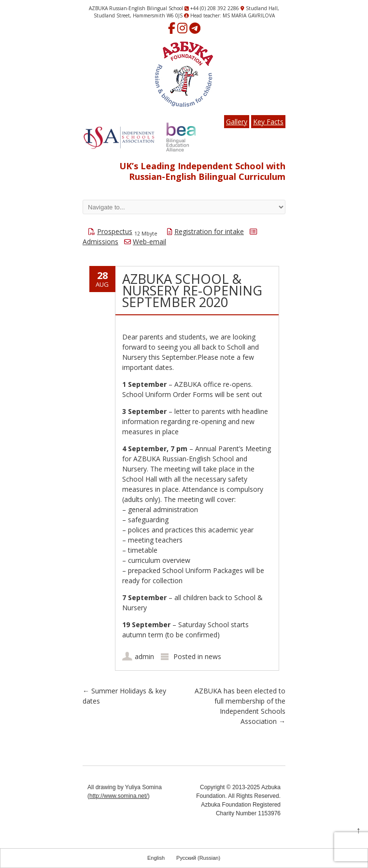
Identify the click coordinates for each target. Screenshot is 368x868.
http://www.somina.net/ (119, 796)
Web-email (149, 242)
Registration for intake (209, 231)
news (213, 656)
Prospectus (115, 231)
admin (144, 656)
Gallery (237, 122)
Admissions (100, 242)
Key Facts (268, 122)
